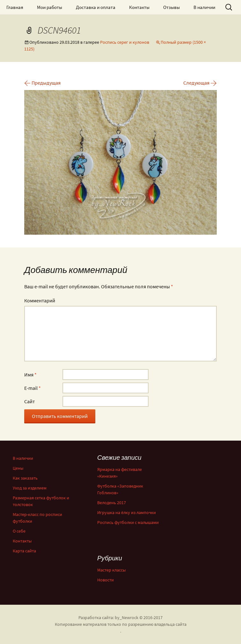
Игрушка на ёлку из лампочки (127, 512)
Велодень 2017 (112, 503)
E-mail (33, 388)
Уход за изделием (30, 488)
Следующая (200, 83)
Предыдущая (42, 83)
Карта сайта (24, 551)
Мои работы (50, 7)
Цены (18, 468)
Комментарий (40, 300)
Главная (15, 7)
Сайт (29, 401)
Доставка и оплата (96, 7)
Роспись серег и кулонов (125, 42)
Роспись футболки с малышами (128, 522)
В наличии (204, 7)
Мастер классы (111, 570)
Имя (30, 375)
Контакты (139, 7)
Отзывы (172, 7)
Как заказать (25, 478)
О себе (19, 531)
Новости (106, 580)
